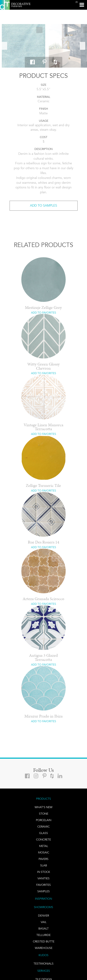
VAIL (44, 922)
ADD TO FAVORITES (43, 313)
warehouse (44, 948)
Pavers (43, 859)
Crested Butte (44, 941)
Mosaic (44, 852)
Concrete (43, 839)
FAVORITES (43, 885)
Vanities (43, 878)
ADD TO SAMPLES (43, 205)
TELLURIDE (43, 935)
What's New (43, 807)
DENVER (43, 916)
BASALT (43, 928)
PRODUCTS (43, 799)
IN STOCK (44, 872)
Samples (43, 891)
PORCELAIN (44, 820)
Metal (44, 846)
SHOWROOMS (43, 907)
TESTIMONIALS (43, 964)
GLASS (43, 833)
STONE (44, 814)
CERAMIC (43, 827)
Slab (44, 865)
